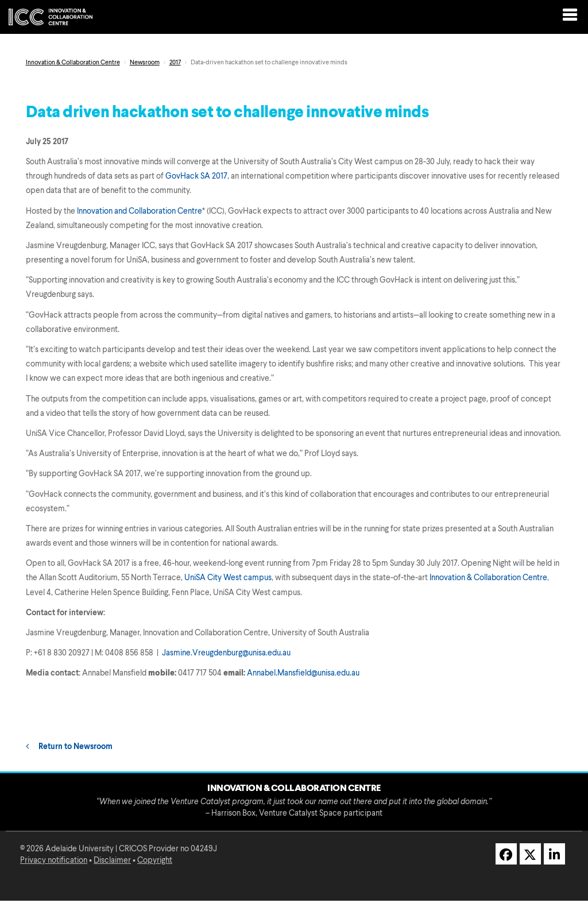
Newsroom (145, 63)
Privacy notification (54, 860)
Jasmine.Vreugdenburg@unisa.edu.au (226, 653)
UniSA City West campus (228, 578)
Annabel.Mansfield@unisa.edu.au (303, 673)
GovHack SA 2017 (196, 176)
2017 (175, 63)
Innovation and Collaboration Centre (140, 211)
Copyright (155, 860)
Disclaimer (112, 860)
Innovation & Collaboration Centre (73, 63)
